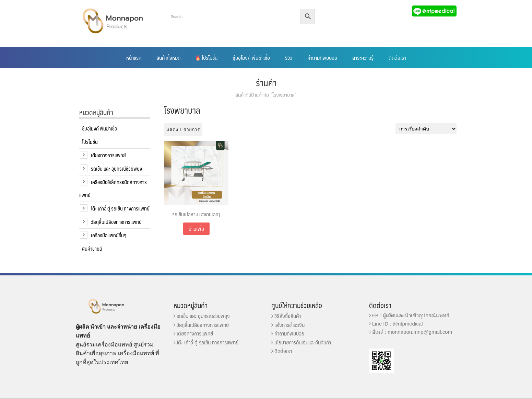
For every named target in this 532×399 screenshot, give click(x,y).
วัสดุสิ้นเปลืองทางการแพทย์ (116, 222)
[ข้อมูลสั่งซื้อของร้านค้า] (426, 129)
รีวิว (289, 58)
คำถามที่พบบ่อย (322, 58)
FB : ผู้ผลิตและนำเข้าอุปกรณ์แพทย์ (409, 315)
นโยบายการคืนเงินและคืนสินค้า (301, 342)
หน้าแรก (134, 58)
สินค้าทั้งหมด (168, 58)
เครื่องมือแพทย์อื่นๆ (109, 235)
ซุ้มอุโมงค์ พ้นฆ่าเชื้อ (251, 58)
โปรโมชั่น (206, 58)
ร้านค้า (266, 82)
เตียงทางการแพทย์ (108, 155)
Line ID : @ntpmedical (396, 324)
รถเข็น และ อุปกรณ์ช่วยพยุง (116, 168)
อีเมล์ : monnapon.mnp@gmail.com (411, 332)
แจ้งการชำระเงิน (288, 325)
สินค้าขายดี (92, 248)
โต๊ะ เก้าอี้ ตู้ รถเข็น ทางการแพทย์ (120, 208)
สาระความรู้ (363, 58)
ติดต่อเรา (397, 58)
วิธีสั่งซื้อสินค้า (286, 316)
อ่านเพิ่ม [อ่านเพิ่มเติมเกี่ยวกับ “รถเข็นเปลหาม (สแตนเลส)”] (196, 229)
